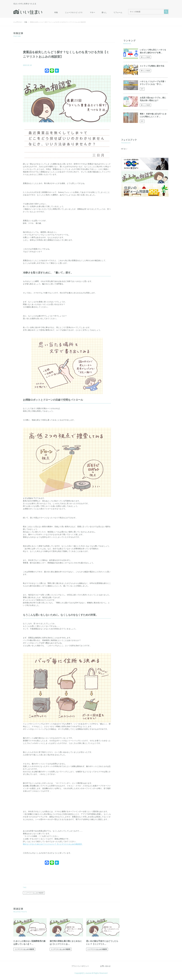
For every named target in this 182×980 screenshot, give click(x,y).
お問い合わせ (105, 966)
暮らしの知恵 (145, 57)
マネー (92, 12)
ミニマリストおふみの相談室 (34, 893)
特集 (56, 12)
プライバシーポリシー (80, 966)
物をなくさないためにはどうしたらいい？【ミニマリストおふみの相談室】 (53, 844)
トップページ (18, 22)
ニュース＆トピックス (74, 12)
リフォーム (118, 12)
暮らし (104, 12)
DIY (142, 89)
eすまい (124, 149)
